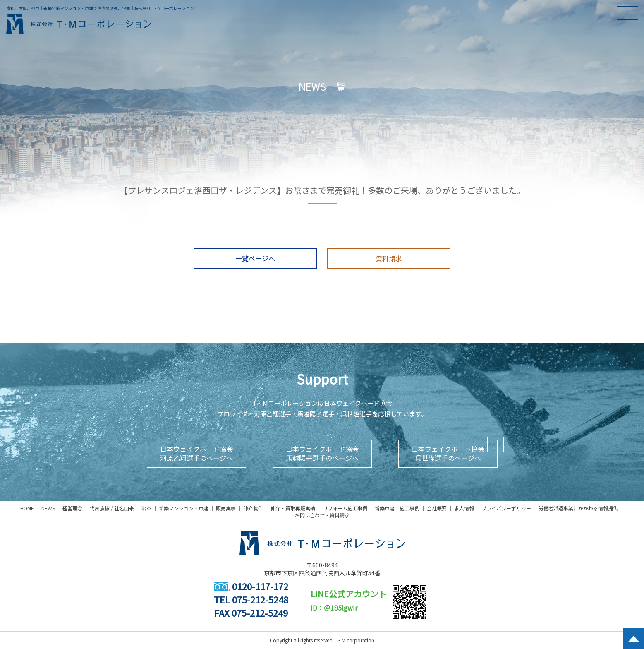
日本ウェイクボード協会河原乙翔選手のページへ (196, 453)
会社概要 (437, 508)
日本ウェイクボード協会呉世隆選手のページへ (448, 453)
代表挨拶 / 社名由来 (112, 508)
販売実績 (226, 508)
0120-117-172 (251, 586)
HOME (27, 508)
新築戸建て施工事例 (397, 508)
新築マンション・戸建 (184, 508)
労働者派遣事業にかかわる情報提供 (578, 508)
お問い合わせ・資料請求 (322, 515)
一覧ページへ (255, 258)
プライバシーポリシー (506, 508)
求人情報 (464, 508)
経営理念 (72, 508)
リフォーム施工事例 (345, 508)
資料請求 (389, 258)
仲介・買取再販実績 (293, 508)
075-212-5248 (260, 599)
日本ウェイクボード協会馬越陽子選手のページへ (322, 453)
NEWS (48, 508)
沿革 (146, 508)
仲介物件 (253, 508)
